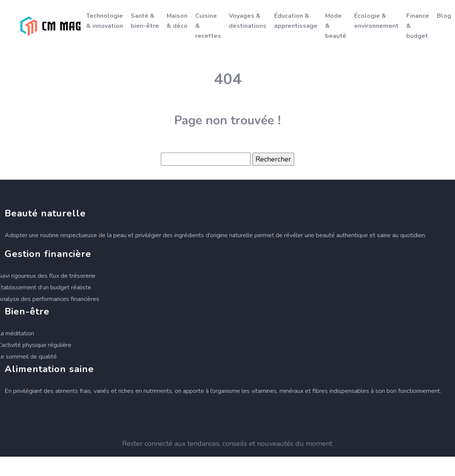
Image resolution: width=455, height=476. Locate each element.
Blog (444, 16)
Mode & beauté (336, 26)
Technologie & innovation (105, 21)
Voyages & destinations (248, 21)
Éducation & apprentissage (296, 21)
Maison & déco (177, 21)
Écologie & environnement (376, 21)
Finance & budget (418, 26)
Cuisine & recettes (208, 26)
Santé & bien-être (145, 21)
